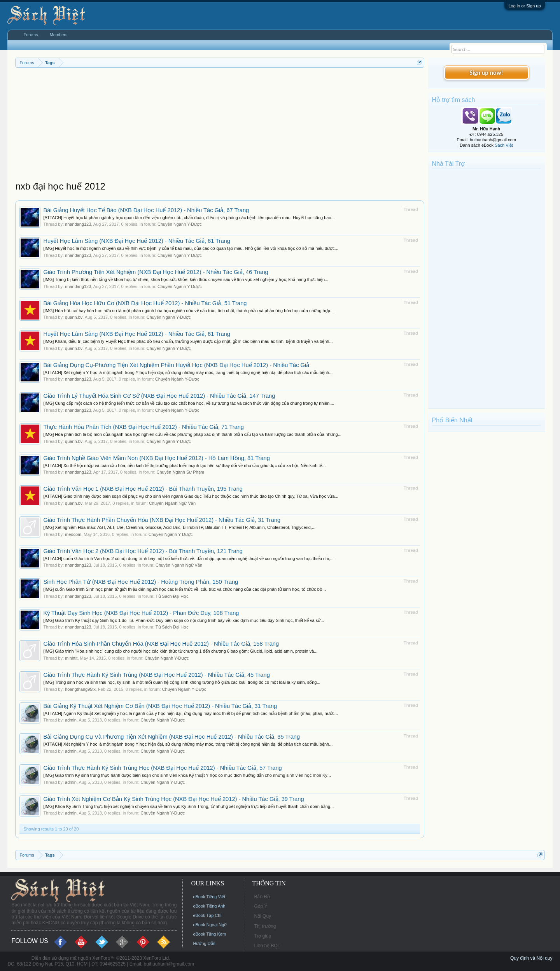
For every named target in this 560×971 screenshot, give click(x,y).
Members (59, 35)
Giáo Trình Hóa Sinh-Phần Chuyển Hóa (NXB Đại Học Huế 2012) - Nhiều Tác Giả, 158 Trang (161, 644)
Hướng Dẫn (204, 943)
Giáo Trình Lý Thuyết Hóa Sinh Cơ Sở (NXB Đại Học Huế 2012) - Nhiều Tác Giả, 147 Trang (159, 396)
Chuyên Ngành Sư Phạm (180, 472)
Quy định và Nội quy (531, 958)
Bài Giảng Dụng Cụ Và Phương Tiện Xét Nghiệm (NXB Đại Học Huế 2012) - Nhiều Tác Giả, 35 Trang (171, 737)
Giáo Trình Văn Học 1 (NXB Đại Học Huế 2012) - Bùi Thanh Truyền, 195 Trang (143, 489)
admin (71, 720)
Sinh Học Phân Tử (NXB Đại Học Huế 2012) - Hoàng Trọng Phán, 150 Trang (141, 582)
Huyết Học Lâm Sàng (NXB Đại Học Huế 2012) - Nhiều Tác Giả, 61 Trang (136, 241)
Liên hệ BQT (267, 946)
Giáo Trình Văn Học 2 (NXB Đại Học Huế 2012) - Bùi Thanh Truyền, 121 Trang (143, 551)
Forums (31, 35)
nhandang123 (78, 224)
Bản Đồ (262, 897)
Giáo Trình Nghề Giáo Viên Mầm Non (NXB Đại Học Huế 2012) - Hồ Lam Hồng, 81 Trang (157, 458)
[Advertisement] (220, 126)
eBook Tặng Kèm (209, 934)
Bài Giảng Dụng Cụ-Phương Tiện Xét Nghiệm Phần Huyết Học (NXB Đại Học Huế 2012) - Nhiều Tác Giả (176, 365)
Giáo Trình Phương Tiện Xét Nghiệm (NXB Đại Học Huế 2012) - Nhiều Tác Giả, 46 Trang (156, 272)
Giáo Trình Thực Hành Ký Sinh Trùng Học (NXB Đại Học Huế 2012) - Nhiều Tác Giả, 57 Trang (162, 768)
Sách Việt (504, 145)
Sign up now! (486, 73)
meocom (73, 534)
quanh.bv (74, 317)
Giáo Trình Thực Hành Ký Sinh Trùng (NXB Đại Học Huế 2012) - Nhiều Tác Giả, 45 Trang (156, 675)
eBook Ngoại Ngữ (210, 925)
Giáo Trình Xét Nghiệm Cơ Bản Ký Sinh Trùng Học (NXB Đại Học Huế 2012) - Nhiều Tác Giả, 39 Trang (173, 799)
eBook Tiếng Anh (209, 906)
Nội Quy (262, 916)
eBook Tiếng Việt (209, 897)
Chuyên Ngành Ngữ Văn (172, 503)
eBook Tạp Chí (207, 915)
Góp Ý (261, 906)
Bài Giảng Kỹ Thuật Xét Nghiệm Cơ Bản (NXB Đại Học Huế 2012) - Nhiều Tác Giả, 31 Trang (160, 706)
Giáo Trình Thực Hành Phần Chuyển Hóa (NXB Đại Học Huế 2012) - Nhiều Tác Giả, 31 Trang (162, 520)
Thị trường (265, 926)
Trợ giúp (262, 936)
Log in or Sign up (524, 6)
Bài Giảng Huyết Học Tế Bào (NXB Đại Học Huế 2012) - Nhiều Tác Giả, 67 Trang (146, 210)
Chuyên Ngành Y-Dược (180, 224)
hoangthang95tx (80, 689)
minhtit (71, 658)
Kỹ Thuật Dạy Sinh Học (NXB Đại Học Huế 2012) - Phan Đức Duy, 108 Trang (141, 613)
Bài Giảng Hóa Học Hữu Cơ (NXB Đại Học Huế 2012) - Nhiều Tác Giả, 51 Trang (145, 303)
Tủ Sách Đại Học (172, 596)
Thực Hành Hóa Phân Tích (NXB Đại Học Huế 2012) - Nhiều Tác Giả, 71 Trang (143, 427)
